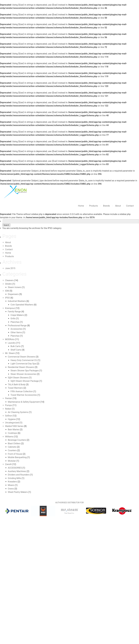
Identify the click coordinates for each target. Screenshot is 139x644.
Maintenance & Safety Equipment (24, 402)
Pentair (9, 398)
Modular (12, 461)
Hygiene (12, 419)
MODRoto (10, 339)
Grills (13, 318)
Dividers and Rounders (19, 475)
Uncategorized (12, 423)
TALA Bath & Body (17, 385)
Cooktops (12, 433)
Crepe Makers (17, 315)
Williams (9, 437)
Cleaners (9, 280)
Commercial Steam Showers (22, 357)
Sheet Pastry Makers (18, 492)
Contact (130, 206)
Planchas (15, 322)
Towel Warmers (15, 388)
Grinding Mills (15, 478)
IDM (7, 291)
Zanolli (8, 464)
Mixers (11, 485)
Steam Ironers (15, 287)
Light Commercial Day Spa (23, 364)
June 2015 (10, 268)
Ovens (11, 489)
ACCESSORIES (15, 468)
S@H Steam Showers (18, 378)
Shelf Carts (16, 350)
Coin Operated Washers (22, 305)
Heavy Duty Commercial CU (24, 360)
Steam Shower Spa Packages (25, 371)
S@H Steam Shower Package (25, 381)
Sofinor (9, 416)
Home (81, 206)
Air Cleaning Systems (18, 412)
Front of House (15, 454)
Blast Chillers (14, 444)
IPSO (8, 298)
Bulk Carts (16, 346)
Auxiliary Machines (17, 471)
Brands (107, 206)
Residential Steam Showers (21, 367)
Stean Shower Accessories (23, 374)
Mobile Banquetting (17, 457)
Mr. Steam (10, 353)
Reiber (8, 409)
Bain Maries (14, 430)
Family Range (14, 312)
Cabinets (12, 447)
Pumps (9, 405)
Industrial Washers (17, 301)
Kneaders (12, 482)
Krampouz (10, 308)
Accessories (16, 329)
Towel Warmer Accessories (24, 395)
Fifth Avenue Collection (22, 391)
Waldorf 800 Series (14, 426)
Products (94, 206)
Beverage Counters (17, 440)
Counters (12, 450)
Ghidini (8, 284)
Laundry (12, 343)
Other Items (16, 332)
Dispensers (13, 294)
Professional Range (17, 326)
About (118, 206)
